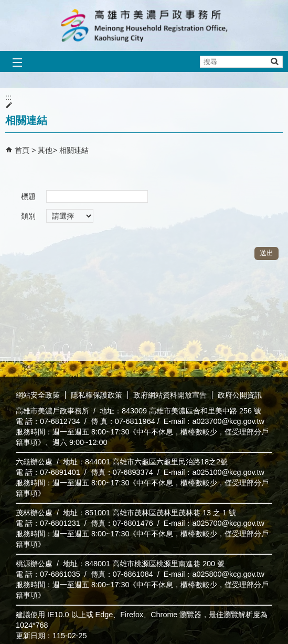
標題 (28, 196)
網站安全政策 (38, 395)
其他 (45, 150)
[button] (274, 61)
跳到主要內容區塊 (6, 6)
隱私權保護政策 (97, 395)
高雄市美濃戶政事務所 (144, 25)
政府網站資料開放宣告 (170, 395)
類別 (28, 216)
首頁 (22, 150)
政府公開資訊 (240, 395)
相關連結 (74, 150)
